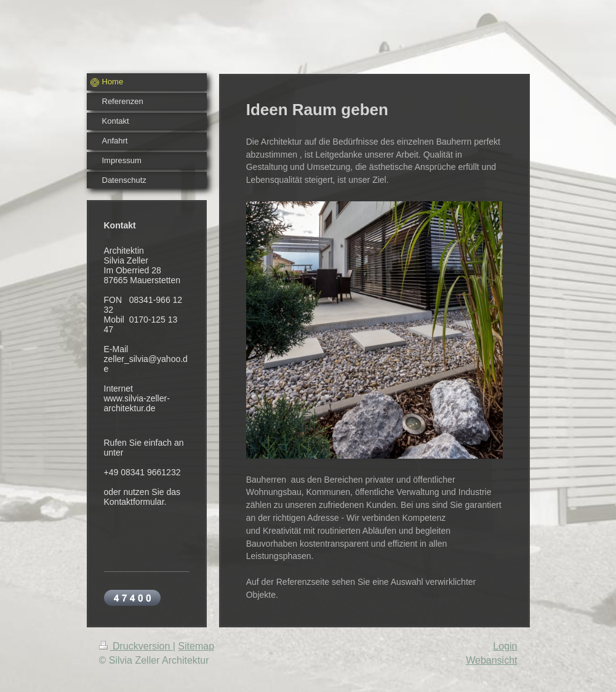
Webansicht (491, 660)
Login (505, 646)
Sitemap (196, 646)
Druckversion (136, 646)
